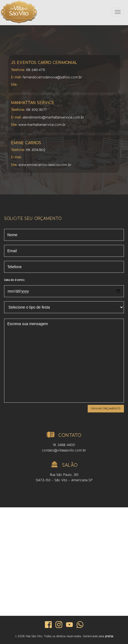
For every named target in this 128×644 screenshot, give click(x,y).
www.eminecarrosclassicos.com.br (45, 165)
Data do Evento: (14, 280)
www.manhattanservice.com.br (42, 125)
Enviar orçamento (106, 408)
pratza (109, 636)
